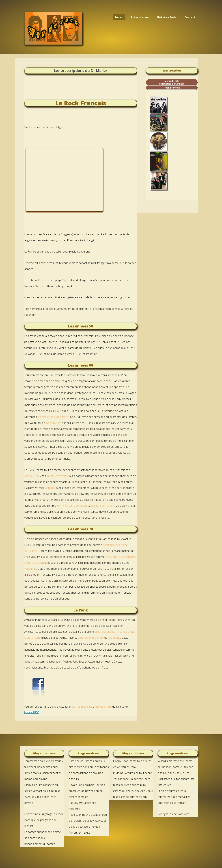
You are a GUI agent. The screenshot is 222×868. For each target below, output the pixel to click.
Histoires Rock (167, 17)
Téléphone (114, 638)
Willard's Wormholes (171, 761)
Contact (190, 17)
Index (119, 17)
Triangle (85, 506)
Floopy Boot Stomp (125, 761)
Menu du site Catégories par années (172, 82)
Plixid (116, 773)
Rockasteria (165, 779)
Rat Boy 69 (75, 803)
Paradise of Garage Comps (85, 761)
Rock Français (172, 88)
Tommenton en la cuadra (39, 761)
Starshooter (109, 632)
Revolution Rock (78, 815)
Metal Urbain (32, 638)
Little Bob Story (94, 638)
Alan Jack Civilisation (102, 506)
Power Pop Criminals (81, 785)
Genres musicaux (82, 707)
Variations (30, 569)
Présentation (140, 17)
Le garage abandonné (37, 832)
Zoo (76, 506)
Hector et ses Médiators (53, 417)
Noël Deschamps (58, 476)
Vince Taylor (53, 423)
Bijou (98, 632)
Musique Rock (103, 707)
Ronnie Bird (31, 476)
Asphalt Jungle (126, 632)
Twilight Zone (121, 779)
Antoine (50, 488)
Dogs (81, 638)
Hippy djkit (31, 785)
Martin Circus (65, 506)
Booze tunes (32, 814)
